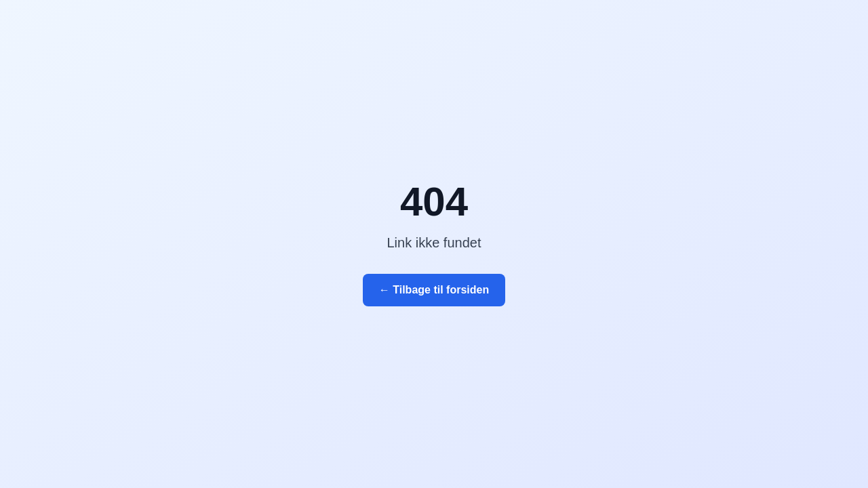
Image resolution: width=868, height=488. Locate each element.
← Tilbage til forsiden (434, 290)
